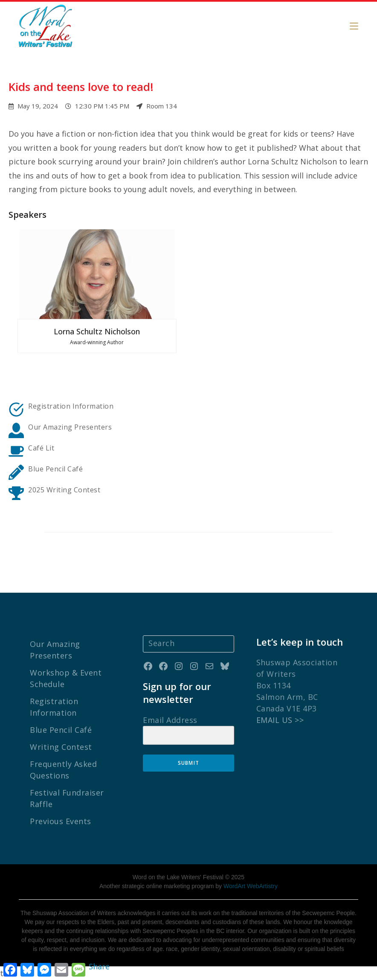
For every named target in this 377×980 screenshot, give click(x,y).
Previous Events (61, 821)
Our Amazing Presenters (70, 427)
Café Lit (41, 448)
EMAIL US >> (280, 720)
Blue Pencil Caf (54, 469)
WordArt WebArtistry (251, 886)
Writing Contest (61, 747)
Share (99, 966)
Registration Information (71, 406)
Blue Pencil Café (61, 730)
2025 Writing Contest (64, 490)
